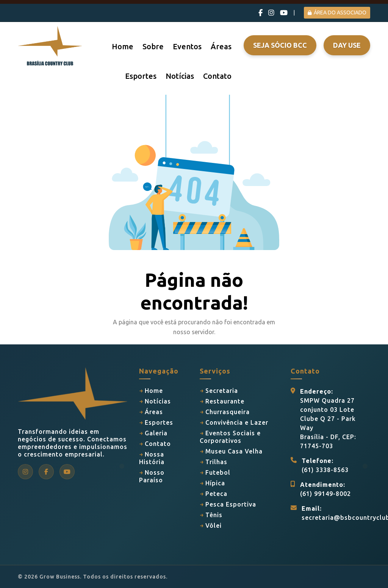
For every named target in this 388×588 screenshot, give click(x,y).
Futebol (218, 472)
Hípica (215, 483)
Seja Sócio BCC (280, 45)
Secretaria (222, 391)
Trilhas (216, 462)
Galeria (156, 433)
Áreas (221, 46)
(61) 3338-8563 (325, 470)
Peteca (216, 494)
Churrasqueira (228, 412)
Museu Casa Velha (234, 451)
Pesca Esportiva (231, 504)
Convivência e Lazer (237, 422)
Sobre (153, 46)
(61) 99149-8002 (325, 494)
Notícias (180, 76)
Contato (217, 76)
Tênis (214, 515)
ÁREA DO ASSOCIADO (337, 13)
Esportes (141, 76)
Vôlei (214, 525)
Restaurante (225, 401)
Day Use (347, 45)
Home (123, 46)
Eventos (187, 46)
